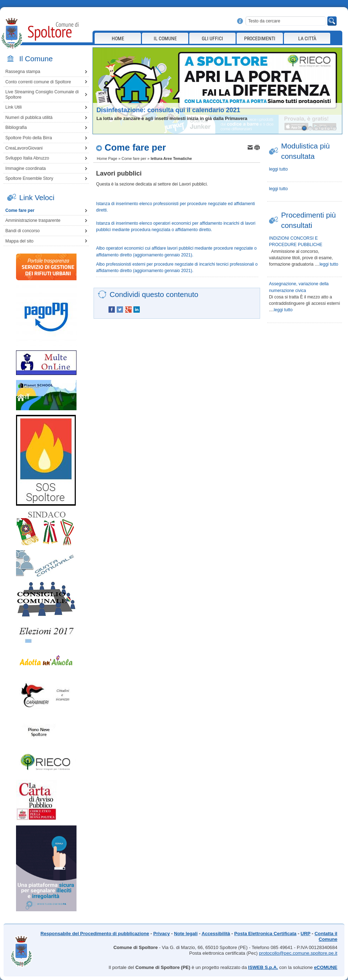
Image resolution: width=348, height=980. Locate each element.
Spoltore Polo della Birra (29, 138)
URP (305, 934)
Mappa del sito (19, 241)
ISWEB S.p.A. (263, 967)
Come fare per (20, 210)
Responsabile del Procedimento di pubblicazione (95, 934)
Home (118, 38)
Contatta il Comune (326, 936)
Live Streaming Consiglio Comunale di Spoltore (42, 95)
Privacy (162, 934)
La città (307, 38)
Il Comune (165, 38)
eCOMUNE (326, 967)
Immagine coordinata (26, 168)
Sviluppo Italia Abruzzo (27, 158)
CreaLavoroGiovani (24, 148)
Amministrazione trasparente (33, 220)
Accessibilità (216, 934)
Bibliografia (16, 127)
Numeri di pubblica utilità (29, 118)
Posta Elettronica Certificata (265, 934)
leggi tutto (278, 169)
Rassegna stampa (23, 72)
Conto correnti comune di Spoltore (38, 82)
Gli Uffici (212, 38)
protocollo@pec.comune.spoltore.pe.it (298, 953)
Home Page (107, 158)
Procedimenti (260, 38)
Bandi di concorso (23, 231)
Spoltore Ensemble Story (29, 178)
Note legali (186, 934)
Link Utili (14, 107)
